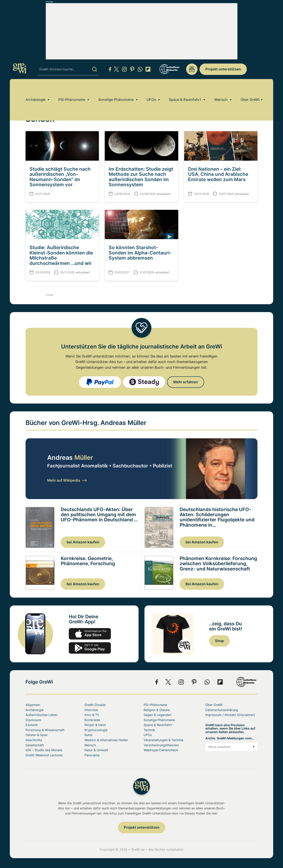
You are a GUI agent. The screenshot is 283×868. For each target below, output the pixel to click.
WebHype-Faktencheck (161, 750)
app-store (90, 634)
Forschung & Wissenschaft (45, 730)
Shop (219, 641)
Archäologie (35, 90)
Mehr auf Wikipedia (67, 480)
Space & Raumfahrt (185, 90)
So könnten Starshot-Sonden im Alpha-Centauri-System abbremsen (140, 253)
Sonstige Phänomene (116, 90)
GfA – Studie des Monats (44, 750)
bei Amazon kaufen (83, 542)
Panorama (92, 755)
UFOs (151, 90)
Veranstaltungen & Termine (164, 740)
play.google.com (90, 648)
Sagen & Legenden (158, 715)
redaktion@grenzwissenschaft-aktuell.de (192, 69)
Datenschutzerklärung (222, 710)
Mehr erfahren (186, 382)
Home (29, 101)
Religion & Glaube (157, 710)
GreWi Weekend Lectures (44, 755)
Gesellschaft (35, 745)
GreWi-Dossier (95, 705)
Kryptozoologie (96, 730)
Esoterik (32, 725)
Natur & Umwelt (96, 750)
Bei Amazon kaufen (202, 584)
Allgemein (33, 705)
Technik (149, 730)
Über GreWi (250, 90)
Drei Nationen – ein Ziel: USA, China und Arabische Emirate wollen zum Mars (218, 174)
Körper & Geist (95, 725)
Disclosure (33, 720)
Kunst (89, 735)
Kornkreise (92, 720)
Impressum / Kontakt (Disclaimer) (230, 715)
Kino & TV (92, 715)
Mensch (221, 90)
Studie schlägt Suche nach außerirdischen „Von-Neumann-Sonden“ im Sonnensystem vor (60, 177)
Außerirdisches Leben (42, 715)
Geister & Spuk (37, 735)
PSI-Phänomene (72, 90)
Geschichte (34, 740)
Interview (91, 710)
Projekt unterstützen (223, 69)
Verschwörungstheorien (161, 745)
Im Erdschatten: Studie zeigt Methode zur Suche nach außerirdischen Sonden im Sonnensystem (141, 177)
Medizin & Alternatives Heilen (106, 740)
